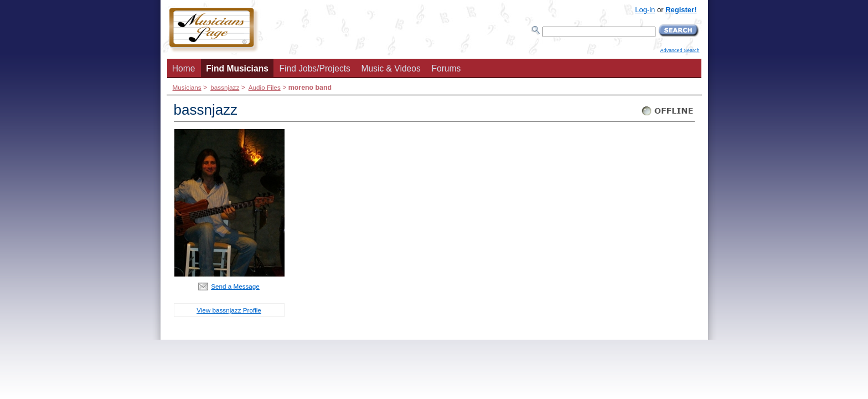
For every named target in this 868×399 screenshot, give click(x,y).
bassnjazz (225, 87)
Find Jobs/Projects (315, 68)
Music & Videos (391, 68)
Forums (446, 68)
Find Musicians (237, 68)
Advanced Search (680, 50)
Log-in (645, 10)
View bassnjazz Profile (229, 310)
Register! (681, 10)
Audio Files (265, 87)
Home (184, 68)
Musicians (187, 87)
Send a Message (235, 286)
